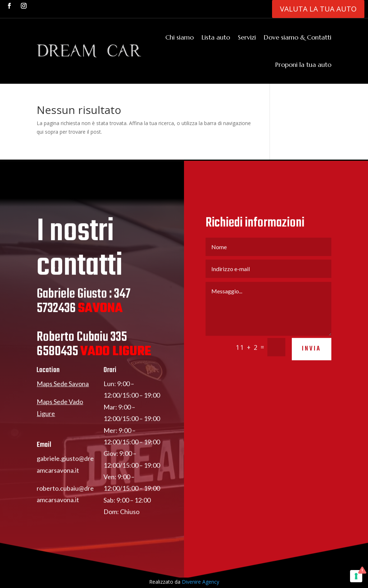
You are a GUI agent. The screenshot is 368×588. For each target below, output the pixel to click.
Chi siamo (180, 37)
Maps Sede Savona (63, 391)
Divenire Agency (201, 582)
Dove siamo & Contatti (298, 37)
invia (312, 356)
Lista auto (216, 37)
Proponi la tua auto (303, 65)
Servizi (247, 37)
